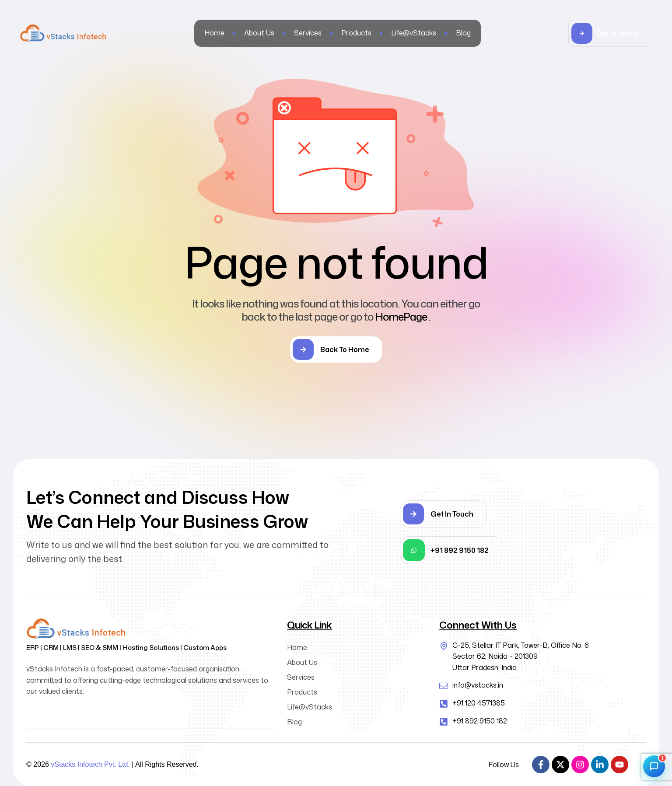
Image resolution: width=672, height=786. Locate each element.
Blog (294, 722)
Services (301, 677)
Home (297, 647)
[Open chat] (654, 766)
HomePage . (403, 317)
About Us (302, 662)
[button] (610, 33)
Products (302, 692)
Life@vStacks (310, 707)
